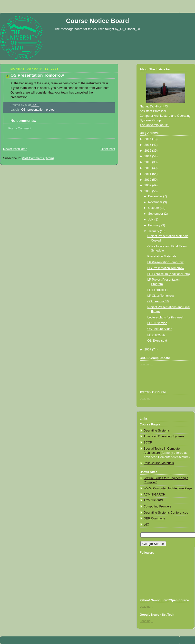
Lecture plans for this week (166, 317)
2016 (148, 145)
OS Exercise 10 (158, 301)
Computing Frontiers (157, 507)
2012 (148, 168)
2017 (148, 139)
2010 (148, 180)
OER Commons (154, 518)
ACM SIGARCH (154, 495)
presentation (36, 110)
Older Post (108, 149)
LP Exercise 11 (158, 290)
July (151, 220)
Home (23, 149)
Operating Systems (157, 431)
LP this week (156, 335)
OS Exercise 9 (157, 341)
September (156, 214)
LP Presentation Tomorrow (166, 262)
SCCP (148, 443)
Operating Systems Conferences (166, 513)
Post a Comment (20, 128)
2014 (148, 156)
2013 (148, 162)
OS (23, 110)
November (156, 202)
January (154, 231)
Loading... (146, 364)
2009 (148, 185)
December (156, 196)
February (155, 225)
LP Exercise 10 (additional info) (169, 274)
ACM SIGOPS (153, 500)
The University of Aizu (155, 125)
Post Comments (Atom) (38, 158)
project (51, 110)
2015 (148, 151)
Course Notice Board (98, 21)
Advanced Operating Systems (164, 436)
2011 (148, 174)
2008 (148, 191)
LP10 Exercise (157, 323)
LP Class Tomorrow (161, 296)
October (154, 208)
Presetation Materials (162, 256)
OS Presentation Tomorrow (37, 75)
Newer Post (11, 149)
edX (146, 525)
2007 (148, 349)
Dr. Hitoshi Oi (159, 106)
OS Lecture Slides (160, 329)
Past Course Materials (159, 463)
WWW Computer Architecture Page (168, 488)
